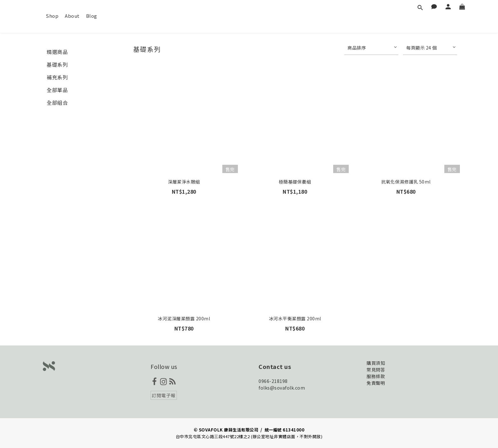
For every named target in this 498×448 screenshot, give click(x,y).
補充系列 (57, 77)
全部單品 (57, 90)
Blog (92, 16)
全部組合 (57, 103)
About (72, 16)
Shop (52, 16)
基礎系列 (57, 64)
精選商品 (57, 52)
